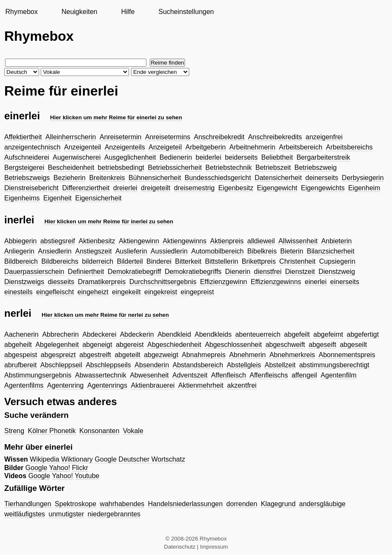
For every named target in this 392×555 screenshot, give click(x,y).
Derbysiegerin (363, 178)
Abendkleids (213, 334)
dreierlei (125, 188)
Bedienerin (176, 157)
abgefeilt (297, 334)
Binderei (159, 261)
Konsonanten (99, 431)
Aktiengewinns (185, 241)
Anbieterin (336, 241)
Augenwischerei (77, 157)
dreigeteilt (155, 188)
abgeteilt (127, 355)
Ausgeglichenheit (130, 157)
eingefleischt (55, 292)
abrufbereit (21, 365)
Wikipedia (44, 459)
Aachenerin (21, 334)
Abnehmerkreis (292, 355)
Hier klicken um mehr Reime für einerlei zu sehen (116, 117)
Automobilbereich (218, 251)
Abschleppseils (108, 365)
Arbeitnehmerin (253, 147)
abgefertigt (363, 334)
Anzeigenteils (125, 147)
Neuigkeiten (80, 12)
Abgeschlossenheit (233, 345)
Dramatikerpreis (102, 282)
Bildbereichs (60, 261)
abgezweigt (161, 355)
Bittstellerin (221, 261)
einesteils (18, 292)
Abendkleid (174, 334)
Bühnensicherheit (155, 178)
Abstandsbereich (198, 365)
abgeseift (322, 345)
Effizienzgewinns (276, 282)
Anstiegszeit (93, 251)
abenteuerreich (258, 334)
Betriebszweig (316, 168)
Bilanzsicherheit (330, 251)
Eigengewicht (277, 188)
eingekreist (161, 292)
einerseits (344, 282)
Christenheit (297, 261)
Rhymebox (21, 12)
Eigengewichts (323, 188)
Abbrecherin (60, 334)
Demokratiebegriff (134, 272)
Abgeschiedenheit (174, 345)
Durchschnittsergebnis (163, 282)
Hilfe (128, 12)
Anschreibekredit (219, 137)
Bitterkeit (188, 261)
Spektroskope (76, 504)
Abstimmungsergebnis (38, 375)
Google (106, 459)
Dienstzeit (300, 272)
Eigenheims (22, 198)
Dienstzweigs (24, 282)
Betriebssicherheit (175, 168)
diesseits (61, 282)
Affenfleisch (228, 375)
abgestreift (95, 355)
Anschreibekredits (275, 137)
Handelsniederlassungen (185, 504)
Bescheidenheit (71, 168)
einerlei (316, 282)
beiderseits (241, 157)
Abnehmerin (247, 355)
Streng (14, 431)
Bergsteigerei (24, 168)
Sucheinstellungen (186, 12)
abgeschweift (285, 345)
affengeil (304, 375)
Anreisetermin (121, 137)
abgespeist (21, 355)
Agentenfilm (339, 375)
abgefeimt (328, 334)
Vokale (133, 431)
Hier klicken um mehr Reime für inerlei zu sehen (109, 221)
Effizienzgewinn (224, 282)
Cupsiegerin (337, 261)
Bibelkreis (262, 251)
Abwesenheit (149, 375)
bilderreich (98, 261)
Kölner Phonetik (52, 431)
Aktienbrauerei (153, 385)
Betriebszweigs (27, 178)
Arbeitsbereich (301, 147)
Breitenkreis (107, 178)
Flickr (80, 468)
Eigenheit (57, 198)
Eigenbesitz (236, 188)
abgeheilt (18, 345)
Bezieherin (70, 178)
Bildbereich (21, 261)
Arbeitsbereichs (349, 147)
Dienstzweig (337, 272)
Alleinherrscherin (71, 137)
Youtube (87, 476)
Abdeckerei (99, 334)
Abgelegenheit (57, 345)
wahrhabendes (122, 504)
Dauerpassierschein (34, 272)
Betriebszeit (273, 168)
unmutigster (67, 514)
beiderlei (208, 157)
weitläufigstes (25, 514)
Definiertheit (86, 272)
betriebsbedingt (121, 168)
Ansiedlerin (55, 251)
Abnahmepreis (204, 355)
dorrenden (242, 504)
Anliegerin (19, 251)
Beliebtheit (277, 157)
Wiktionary (77, 459)
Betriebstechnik (228, 168)
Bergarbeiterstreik (323, 157)
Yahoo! (60, 468)
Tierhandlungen (28, 504)
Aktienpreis (227, 241)
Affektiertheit (23, 137)
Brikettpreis (259, 261)
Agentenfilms (24, 385)
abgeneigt (97, 345)
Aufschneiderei (27, 157)
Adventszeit (190, 375)
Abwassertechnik (101, 375)
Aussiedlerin (169, 251)
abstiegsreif (58, 241)
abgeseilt (353, 345)
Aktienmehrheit (201, 385)
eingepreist (197, 292)
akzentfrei (242, 385)
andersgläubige (322, 504)
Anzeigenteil (83, 147)
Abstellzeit (280, 365)
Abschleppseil (61, 365)
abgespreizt (58, 355)
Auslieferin (131, 251)
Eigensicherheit (98, 198)
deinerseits (322, 178)
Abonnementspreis (347, 355)
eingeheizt (93, 292)
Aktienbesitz (97, 241)
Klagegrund (278, 504)
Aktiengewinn (139, 241)
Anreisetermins (168, 137)
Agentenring (65, 385)
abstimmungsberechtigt (334, 365)
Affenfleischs (269, 375)
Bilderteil (130, 261)
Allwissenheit (298, 241)
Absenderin (152, 365)
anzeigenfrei (324, 137)
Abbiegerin (21, 241)
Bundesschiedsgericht (218, 178)
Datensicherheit (278, 178)
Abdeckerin (137, 334)
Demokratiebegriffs (193, 272)
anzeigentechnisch (32, 147)
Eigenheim (364, 188)
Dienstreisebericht (31, 188)
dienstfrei (268, 272)
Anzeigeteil (165, 147)
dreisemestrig (194, 188)
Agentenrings (107, 385)
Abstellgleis (244, 365)
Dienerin (238, 272)
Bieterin (292, 251)
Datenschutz (180, 547)
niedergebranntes (114, 514)
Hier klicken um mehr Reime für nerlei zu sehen (105, 315)
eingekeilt (126, 292)
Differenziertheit (86, 188)
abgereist (130, 345)
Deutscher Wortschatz (152, 459)
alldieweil (261, 241)
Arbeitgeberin (206, 147)
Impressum (214, 547)
